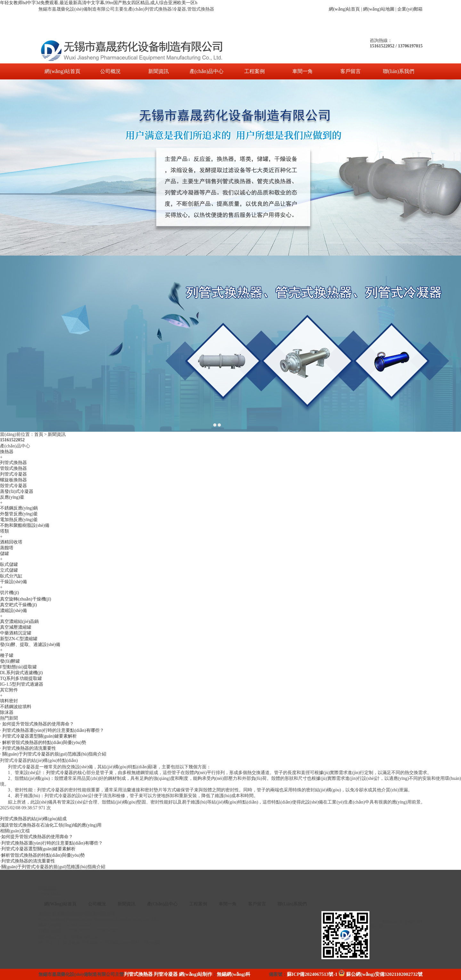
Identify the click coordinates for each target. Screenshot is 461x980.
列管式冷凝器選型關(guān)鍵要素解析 (39, 849)
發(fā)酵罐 (10, 661)
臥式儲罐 (9, 564)
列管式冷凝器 (13, 474)
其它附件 (9, 690)
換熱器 (7, 452)
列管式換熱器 (13, 463)
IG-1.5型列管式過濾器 (22, 684)
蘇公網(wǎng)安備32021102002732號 (380, 974)
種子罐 (7, 655)
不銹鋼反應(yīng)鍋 (19, 508)
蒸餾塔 (7, 548)
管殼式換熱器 (13, 468)
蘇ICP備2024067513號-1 (312, 974)
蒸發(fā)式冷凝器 (17, 491)
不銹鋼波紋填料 (16, 707)
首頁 (39, 434)
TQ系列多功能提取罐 (21, 678)
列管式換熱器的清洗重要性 (28, 861)
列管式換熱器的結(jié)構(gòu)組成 (33, 819)
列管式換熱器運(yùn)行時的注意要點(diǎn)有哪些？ (52, 843)
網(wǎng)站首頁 (344, 9)
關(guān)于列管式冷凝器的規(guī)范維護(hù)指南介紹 (53, 867)
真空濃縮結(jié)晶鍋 (19, 621)
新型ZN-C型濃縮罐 (19, 639)
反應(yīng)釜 (12, 497)
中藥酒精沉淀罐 (16, 633)
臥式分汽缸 (11, 576)
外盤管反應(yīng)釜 (19, 514)
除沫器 (7, 712)
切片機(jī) (9, 593)
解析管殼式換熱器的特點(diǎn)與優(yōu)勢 (43, 855)
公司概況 (110, 71)
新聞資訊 (158, 71)
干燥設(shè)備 (13, 582)
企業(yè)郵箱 (410, 9)
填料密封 (9, 701)
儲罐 (4, 554)
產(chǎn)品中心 (207, 71)
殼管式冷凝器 (13, 486)
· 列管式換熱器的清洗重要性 (28, 748)
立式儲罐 (9, 570)
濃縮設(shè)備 (13, 611)
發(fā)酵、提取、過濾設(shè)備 (30, 645)
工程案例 (255, 71)
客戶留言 (351, 71)
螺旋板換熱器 (13, 480)
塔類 (4, 531)
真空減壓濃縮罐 (16, 627)
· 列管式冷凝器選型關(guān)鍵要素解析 (38, 736)
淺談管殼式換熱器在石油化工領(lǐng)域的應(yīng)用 (51, 825)
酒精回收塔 (11, 542)
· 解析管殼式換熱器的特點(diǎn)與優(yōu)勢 (43, 743)
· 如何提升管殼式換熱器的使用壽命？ (37, 724)
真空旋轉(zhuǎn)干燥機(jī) (26, 599)
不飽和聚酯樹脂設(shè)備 (25, 525)
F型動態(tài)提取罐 (18, 667)
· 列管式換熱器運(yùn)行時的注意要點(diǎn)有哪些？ (52, 730)
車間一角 (303, 71)
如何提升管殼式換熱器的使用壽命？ (37, 837)
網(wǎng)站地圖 (379, 9)
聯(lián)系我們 (399, 71)
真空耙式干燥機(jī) (18, 605)
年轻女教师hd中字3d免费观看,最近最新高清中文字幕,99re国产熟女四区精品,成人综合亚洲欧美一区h (99, 3)
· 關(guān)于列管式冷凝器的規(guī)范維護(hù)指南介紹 (53, 754)
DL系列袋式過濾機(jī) (21, 673)
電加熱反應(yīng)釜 (19, 520)
